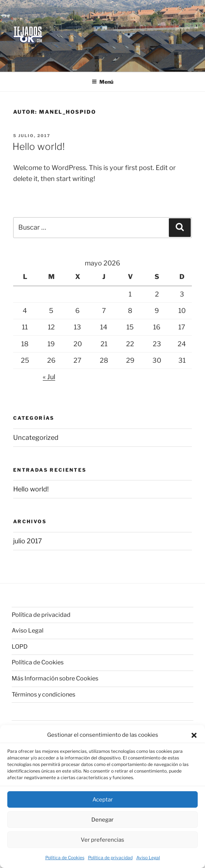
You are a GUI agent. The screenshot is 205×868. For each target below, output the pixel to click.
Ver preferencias (102, 840)
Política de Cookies (65, 858)
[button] (194, 735)
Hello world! (39, 146)
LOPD (20, 647)
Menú (102, 82)
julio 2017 (28, 541)
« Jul (49, 377)
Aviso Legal (148, 858)
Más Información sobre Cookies (55, 678)
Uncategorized (36, 437)
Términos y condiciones (43, 695)
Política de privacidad (110, 858)
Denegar (102, 820)
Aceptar (103, 800)
